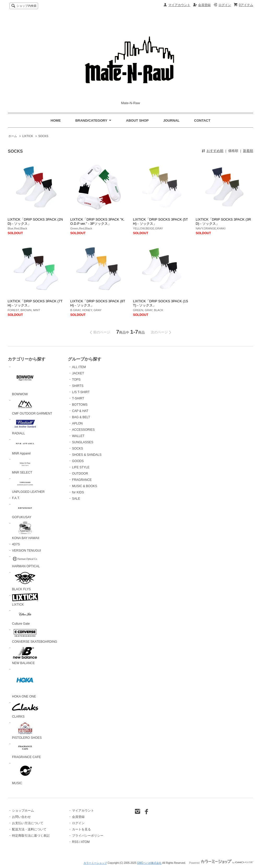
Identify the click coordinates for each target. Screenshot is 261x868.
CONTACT (202, 120)
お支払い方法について (28, 823)
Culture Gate (25, 617)
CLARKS (25, 710)
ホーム (13, 136)
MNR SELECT (25, 466)
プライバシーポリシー (88, 836)
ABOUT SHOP (137, 120)
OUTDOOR (80, 474)
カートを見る (81, 829)
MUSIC (25, 773)
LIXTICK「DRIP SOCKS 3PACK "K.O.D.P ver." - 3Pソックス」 (97, 222)
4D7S (16, 544)
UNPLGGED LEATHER (28, 485)
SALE (76, 499)
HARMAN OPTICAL (26, 561)
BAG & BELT (81, 417)
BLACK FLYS (25, 581)
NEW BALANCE (25, 655)
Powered (221, 863)
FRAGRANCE (82, 480)
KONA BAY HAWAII (26, 530)
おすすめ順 (215, 151)
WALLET (78, 436)
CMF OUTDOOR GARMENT (32, 407)
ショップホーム (23, 811)
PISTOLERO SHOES (27, 730)
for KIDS (78, 492)
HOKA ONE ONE (25, 683)
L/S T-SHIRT (81, 392)
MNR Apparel (25, 446)
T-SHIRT (78, 398)
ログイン (225, 5)
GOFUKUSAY (25, 511)
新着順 (248, 151)
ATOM (85, 842)
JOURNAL (171, 120)
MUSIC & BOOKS (85, 486)
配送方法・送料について (29, 829)
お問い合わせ (21, 817)
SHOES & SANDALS (87, 455)
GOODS (78, 461)
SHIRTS (78, 386)
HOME (56, 120)
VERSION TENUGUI (26, 551)
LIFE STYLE (81, 467)
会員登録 (204, 5)
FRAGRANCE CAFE (26, 750)
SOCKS (43, 136)
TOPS (76, 380)
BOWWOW (25, 380)
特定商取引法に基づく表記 (31, 836)
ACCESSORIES (83, 430)
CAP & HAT (80, 411)
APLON (77, 423)
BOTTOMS (80, 405)
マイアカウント (179, 5)
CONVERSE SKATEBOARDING (35, 636)
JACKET (78, 373)
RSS (75, 842)
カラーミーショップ (95, 863)
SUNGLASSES (83, 442)
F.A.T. (16, 498)
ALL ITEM (79, 367)
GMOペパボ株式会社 (149, 863)
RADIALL (25, 426)
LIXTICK (28, 136)
